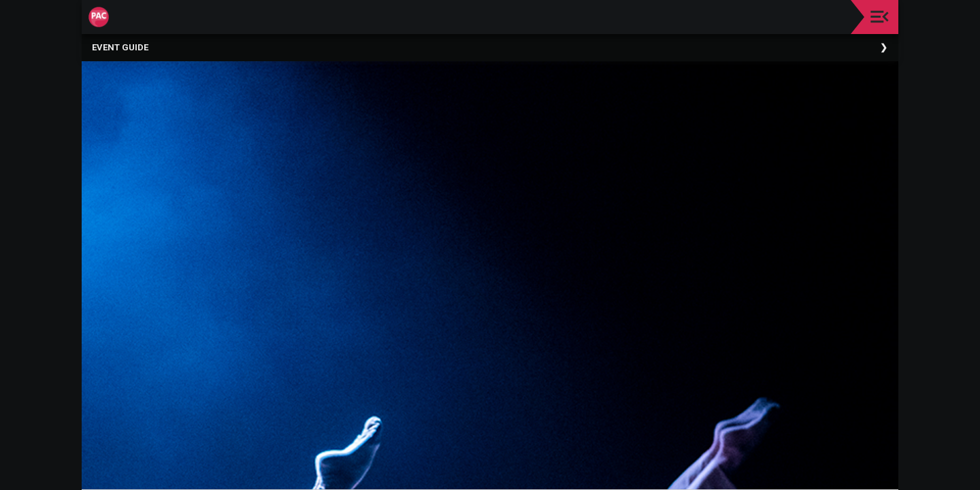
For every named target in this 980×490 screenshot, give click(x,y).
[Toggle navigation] (880, 17)
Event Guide (120, 47)
